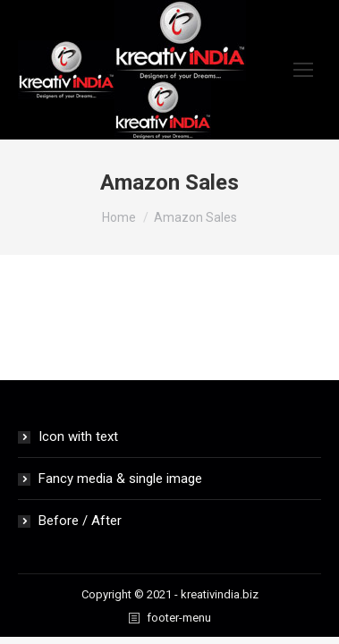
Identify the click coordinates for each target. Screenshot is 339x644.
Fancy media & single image (120, 479)
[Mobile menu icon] (303, 70)
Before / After (80, 521)
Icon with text (78, 436)
